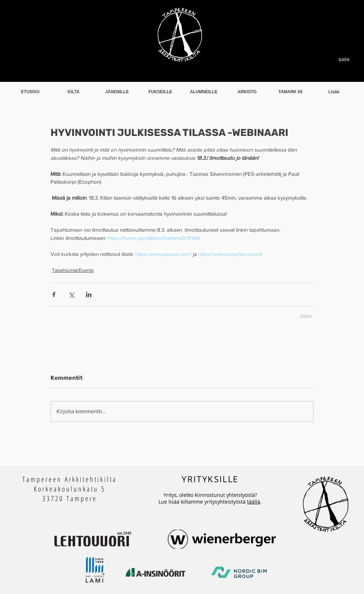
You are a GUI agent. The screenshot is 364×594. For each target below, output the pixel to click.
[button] (74, 92)
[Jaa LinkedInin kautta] (89, 295)
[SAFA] (324, 60)
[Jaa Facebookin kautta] (54, 295)
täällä (254, 502)
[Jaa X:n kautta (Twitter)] (71, 295)
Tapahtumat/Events (73, 270)
